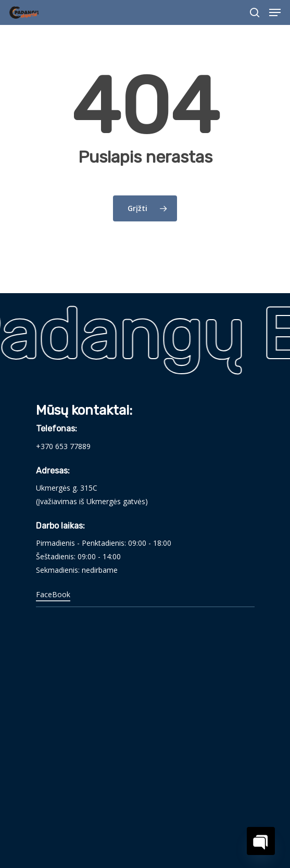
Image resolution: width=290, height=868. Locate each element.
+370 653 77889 (63, 446)
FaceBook (53, 594)
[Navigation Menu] (275, 12)
